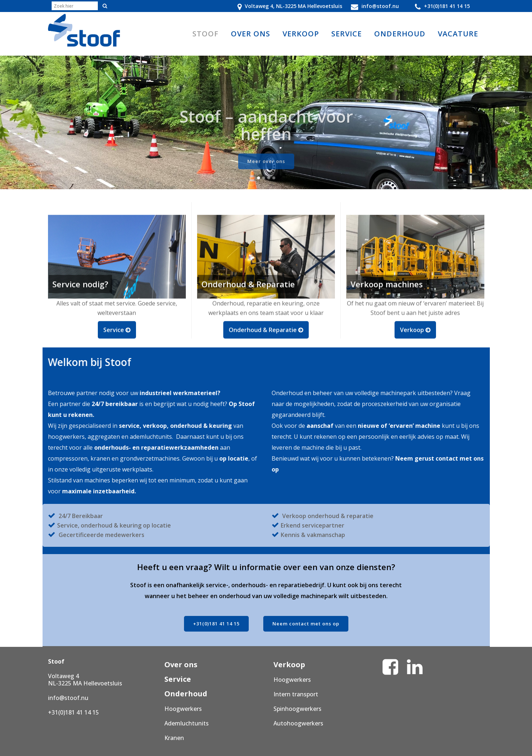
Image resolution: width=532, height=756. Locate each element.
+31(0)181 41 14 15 (216, 624)
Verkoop (289, 665)
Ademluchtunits (187, 723)
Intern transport (296, 694)
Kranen (174, 738)
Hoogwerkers (183, 709)
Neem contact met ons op (306, 624)
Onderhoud (186, 694)
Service (178, 679)
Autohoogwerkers (298, 723)
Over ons (181, 665)
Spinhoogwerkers (297, 709)
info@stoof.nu (68, 698)
